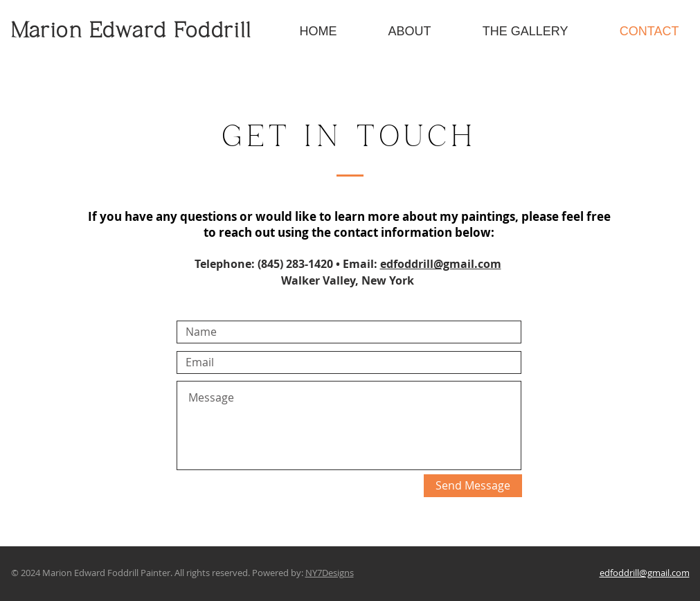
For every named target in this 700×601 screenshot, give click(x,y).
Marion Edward (93, 32)
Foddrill (213, 32)
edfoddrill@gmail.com (441, 264)
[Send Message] (473, 486)
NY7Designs (330, 573)
